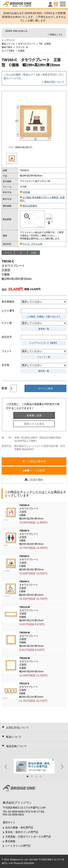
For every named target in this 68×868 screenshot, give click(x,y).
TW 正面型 (45, 44)
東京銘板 (10, 841)
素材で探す (7, 47)
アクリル (20, 47)
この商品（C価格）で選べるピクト (44, 317)
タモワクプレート (27, 44)
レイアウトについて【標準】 (44, 343)
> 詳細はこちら (55, 34)
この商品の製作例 (34, 461)
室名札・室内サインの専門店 (22, 832)
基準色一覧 (44, 329)
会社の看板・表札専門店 (19, 828)
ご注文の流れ (34, 480)
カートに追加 (45, 388)
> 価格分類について (53, 82)
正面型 (21, 51)
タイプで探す (8, 51)
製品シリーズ (8, 44)
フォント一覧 (44, 357)
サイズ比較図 (34, 471)
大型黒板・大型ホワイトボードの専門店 (28, 837)
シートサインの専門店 (18, 846)
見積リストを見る (34, 424)
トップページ (8, 40)
